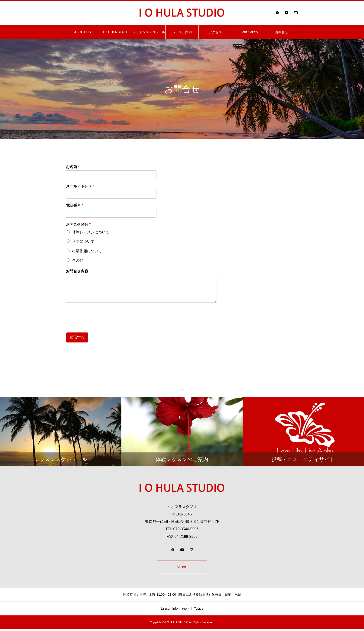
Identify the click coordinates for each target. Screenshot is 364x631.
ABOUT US (83, 32)
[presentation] (101, 325)
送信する (77, 337)
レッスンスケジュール (149, 32)
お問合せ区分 (78, 224)
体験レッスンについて (91, 232)
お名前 (73, 167)
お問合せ (282, 32)
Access (182, 568)
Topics (198, 610)
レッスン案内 (182, 32)
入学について (83, 241)
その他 (78, 260)
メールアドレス (80, 186)
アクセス (215, 32)
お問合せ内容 (78, 271)
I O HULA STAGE (116, 32)
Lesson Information (175, 610)
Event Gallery (248, 32)
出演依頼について (87, 251)
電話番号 (75, 205)
